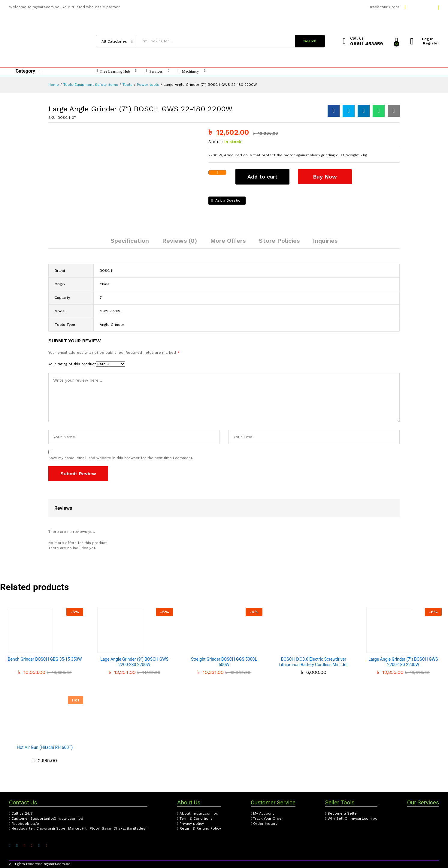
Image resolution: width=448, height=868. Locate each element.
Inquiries (325, 241)
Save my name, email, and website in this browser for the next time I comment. (121, 458)
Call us (357, 38)
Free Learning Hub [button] (113, 71)
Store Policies (279, 241)
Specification (130, 241)
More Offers (228, 241)
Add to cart (262, 177)
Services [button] (154, 71)
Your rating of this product (72, 364)
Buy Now (325, 176)
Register (431, 43)
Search (310, 41)
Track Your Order (384, 7)
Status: (216, 142)
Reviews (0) (180, 241)
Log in (422, 39)
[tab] (130, 243)
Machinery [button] (188, 71)
